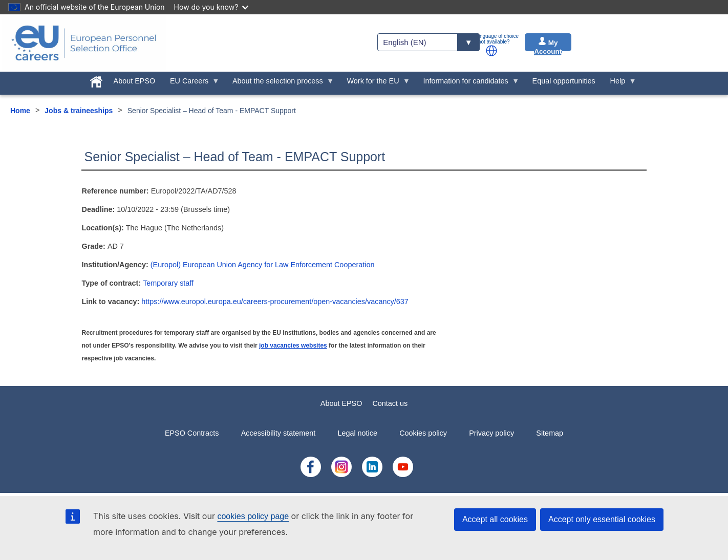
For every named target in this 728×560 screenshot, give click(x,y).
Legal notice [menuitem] (357, 433)
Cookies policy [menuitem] (423, 433)
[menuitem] (96, 80)
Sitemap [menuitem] (550, 433)
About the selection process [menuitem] (280, 83)
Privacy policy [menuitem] (491, 433)
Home (20, 111)
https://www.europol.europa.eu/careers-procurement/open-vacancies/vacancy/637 (275, 301)
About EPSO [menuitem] (135, 81)
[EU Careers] (84, 43)
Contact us (390, 403)
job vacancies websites (293, 346)
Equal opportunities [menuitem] (564, 81)
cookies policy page (253, 516)
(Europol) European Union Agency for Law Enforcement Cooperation (263, 265)
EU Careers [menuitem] (191, 83)
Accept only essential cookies (602, 519)
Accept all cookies (495, 519)
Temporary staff (168, 283)
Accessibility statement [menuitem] (279, 433)
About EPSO (341, 403)
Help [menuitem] (619, 83)
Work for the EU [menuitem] (375, 83)
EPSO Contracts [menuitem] (192, 433)
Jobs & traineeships (79, 111)
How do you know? (211, 7)
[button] (491, 51)
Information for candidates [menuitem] (467, 83)
